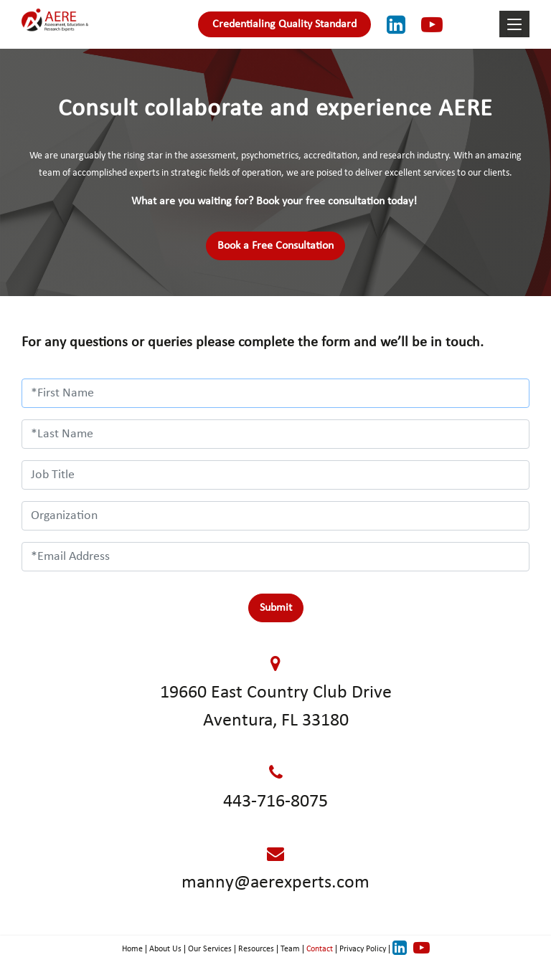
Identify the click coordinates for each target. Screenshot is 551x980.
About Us (165, 949)
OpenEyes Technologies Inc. (296, 967)
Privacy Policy (363, 949)
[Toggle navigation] (514, 28)
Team (290, 949)
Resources (256, 949)
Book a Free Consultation (275, 246)
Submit (276, 608)
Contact (320, 949)
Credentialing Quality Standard (284, 24)
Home (132, 949)
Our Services (210, 949)
